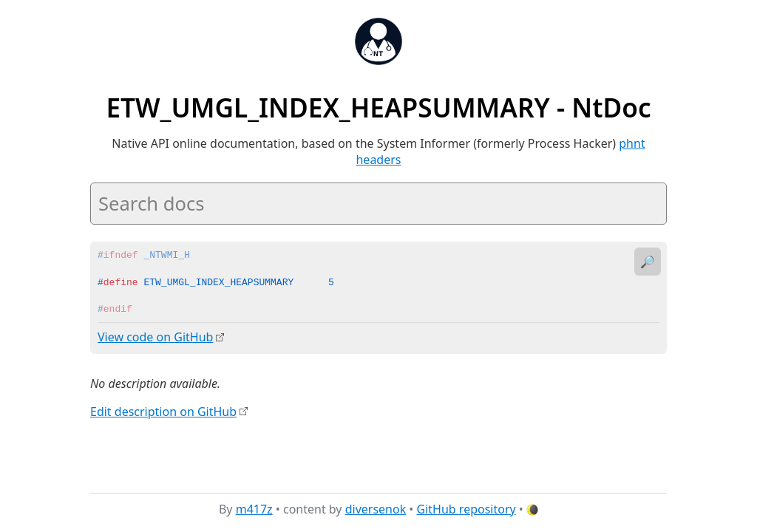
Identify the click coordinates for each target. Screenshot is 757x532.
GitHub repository (466, 509)
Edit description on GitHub (163, 411)
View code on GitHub (155, 337)
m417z (254, 509)
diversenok (376, 509)
